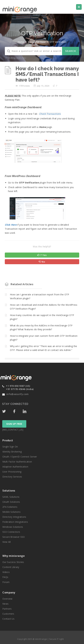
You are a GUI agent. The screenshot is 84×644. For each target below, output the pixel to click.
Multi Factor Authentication (17, 462)
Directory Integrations (14, 517)
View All (6, 542)
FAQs (5, 577)
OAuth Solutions (11, 502)
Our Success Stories (13, 562)
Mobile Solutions (11, 512)
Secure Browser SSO (14, 537)
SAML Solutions (11, 497)
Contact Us (8, 619)
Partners (7, 609)
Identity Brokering (12, 452)
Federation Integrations (15, 522)
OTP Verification (58, 42)
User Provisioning (12, 472)
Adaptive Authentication (15, 467)
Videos (6, 572)
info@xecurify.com (17, 394)
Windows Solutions (13, 527)
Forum (6, 582)
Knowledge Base (37, 42)
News (5, 604)
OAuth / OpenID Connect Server (20, 457)
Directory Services (12, 477)
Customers (8, 614)
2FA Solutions (10, 507)
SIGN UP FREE (14, 424)
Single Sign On (10, 447)
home (21, 42)
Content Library (11, 567)
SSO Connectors (11, 532)
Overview (7, 599)
